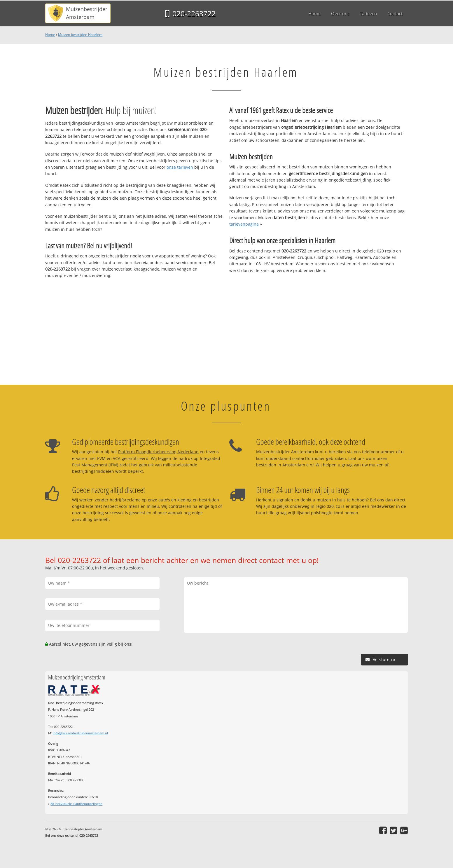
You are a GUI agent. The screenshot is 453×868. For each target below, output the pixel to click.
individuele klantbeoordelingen (76, 804)
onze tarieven (180, 167)
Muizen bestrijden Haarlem (80, 35)
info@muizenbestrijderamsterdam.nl (80, 733)
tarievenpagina (244, 224)
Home (50, 35)
